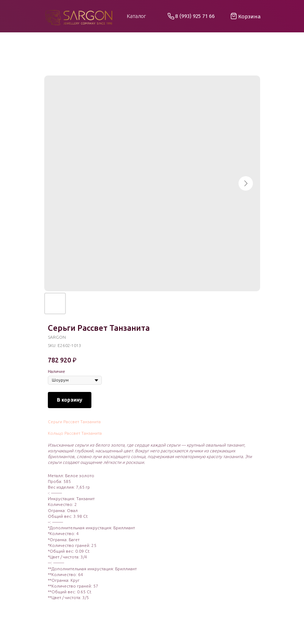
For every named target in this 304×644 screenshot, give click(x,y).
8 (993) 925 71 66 (195, 16)
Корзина (249, 17)
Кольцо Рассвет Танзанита (75, 433)
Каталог (137, 16)
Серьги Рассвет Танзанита (74, 422)
